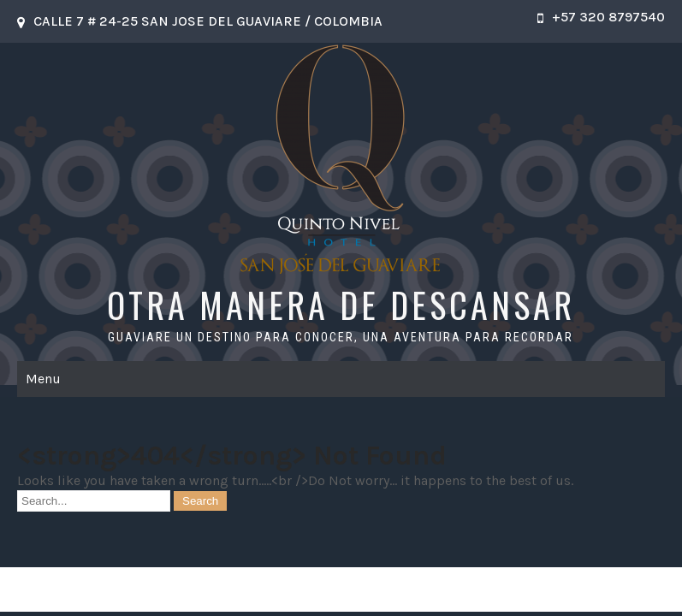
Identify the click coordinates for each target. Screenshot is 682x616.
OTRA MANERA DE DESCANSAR (341, 305)
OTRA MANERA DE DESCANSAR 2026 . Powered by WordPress (341, 589)
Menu (43, 379)
